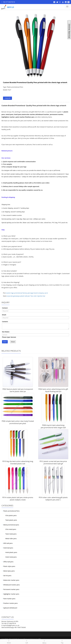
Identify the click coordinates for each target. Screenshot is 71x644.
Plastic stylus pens (9, 566)
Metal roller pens (10, 539)
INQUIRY (7, 98)
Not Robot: (6, 332)
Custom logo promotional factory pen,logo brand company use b (27, 293)
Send (5, 342)
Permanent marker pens (11, 589)
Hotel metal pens (10, 557)
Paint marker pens (9, 599)
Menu (44, 642)
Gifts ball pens (8, 543)
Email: (4, 315)
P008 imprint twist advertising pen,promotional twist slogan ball (53, 426)
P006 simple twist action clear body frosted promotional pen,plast (18, 422)
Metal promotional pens (11, 525)
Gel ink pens (7, 576)
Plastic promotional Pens (11, 511)
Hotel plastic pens (11, 552)
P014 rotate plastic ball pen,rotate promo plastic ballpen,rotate (18, 499)
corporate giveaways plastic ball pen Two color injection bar (26, 296)
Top (62, 641)
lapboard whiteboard (10, 608)
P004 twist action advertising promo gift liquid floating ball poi (53, 390)
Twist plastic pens (10, 520)
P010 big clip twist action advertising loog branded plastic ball (18, 462)
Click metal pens (10, 529)
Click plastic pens (10, 515)
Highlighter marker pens (11, 594)
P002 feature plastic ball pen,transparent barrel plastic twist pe (18, 390)
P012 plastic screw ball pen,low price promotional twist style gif (53, 462)
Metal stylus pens (9, 571)
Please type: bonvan (9, 337)
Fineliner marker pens (10, 603)
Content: (5, 322)
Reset (13, 342)
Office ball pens (8, 562)
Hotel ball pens (8, 548)
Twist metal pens (10, 534)
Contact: (5, 308)
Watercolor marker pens (11, 580)
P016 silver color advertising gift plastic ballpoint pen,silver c (53, 499)
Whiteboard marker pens (11, 585)
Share (9, 641)
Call (27, 641)
